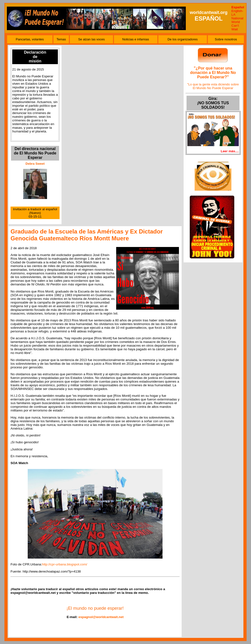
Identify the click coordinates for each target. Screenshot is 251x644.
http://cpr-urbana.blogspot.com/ (64, 564)
